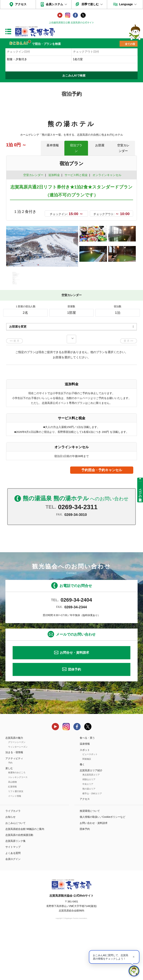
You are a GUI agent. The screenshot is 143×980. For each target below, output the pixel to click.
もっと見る (120, 323)
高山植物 (12, 833)
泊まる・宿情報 (14, 803)
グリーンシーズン (17, 793)
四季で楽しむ (90, 4)
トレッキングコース (18, 828)
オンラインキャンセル (106, 175)
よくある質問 (13, 904)
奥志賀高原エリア (91, 826)
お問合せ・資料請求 (74, 703)
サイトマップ (13, 898)
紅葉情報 (12, 837)
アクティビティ (14, 809)
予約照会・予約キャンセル (102, 521)
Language (126, 4)
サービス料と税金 (76, 175)
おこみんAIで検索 (74, 76)
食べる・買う (87, 789)
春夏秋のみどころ (17, 823)
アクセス (21, 4)
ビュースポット (90, 805)
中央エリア (88, 835)
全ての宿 (130, 44)
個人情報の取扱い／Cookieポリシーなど (103, 868)
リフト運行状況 (16, 842)
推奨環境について (90, 862)
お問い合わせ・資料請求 (94, 874)
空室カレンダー (123, 148)
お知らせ (10, 868)
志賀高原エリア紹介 (91, 821)
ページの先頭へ (140, 493)
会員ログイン (13, 910)
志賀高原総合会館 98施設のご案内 (25, 880)
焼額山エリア (89, 830)
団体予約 (74, 720)
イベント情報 (15, 847)
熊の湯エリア (89, 840)
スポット (85, 801)
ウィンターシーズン (18, 798)
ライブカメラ (13, 862)
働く (82, 815)
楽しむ (9, 819)
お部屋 (100, 145)
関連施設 (87, 810)
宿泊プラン (76, 148)
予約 (10, 813)
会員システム (54, 4)
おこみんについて (16, 874)
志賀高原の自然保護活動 (19, 886)
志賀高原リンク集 (16, 892)
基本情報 (53, 145)
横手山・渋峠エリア (92, 844)
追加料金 (54, 175)
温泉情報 (85, 795)
